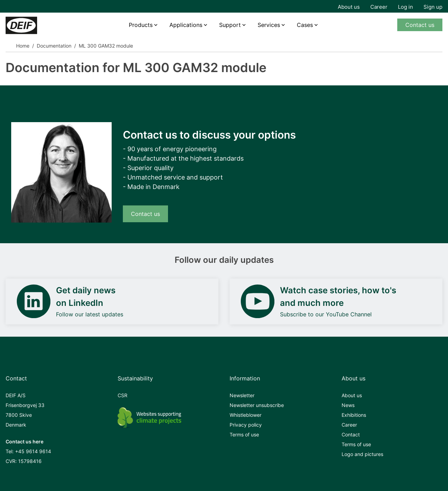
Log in (405, 7)
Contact (351, 434)
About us (349, 7)
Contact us (420, 25)
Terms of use (244, 434)
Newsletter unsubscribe (257, 405)
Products (141, 25)
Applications (186, 25)
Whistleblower (246, 415)
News (348, 405)
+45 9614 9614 (33, 451)
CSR (122, 395)
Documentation (54, 46)
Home (23, 46)
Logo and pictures (362, 454)
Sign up (433, 7)
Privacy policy (246, 425)
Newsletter (242, 395)
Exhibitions (354, 415)
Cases (305, 25)
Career (379, 7)
